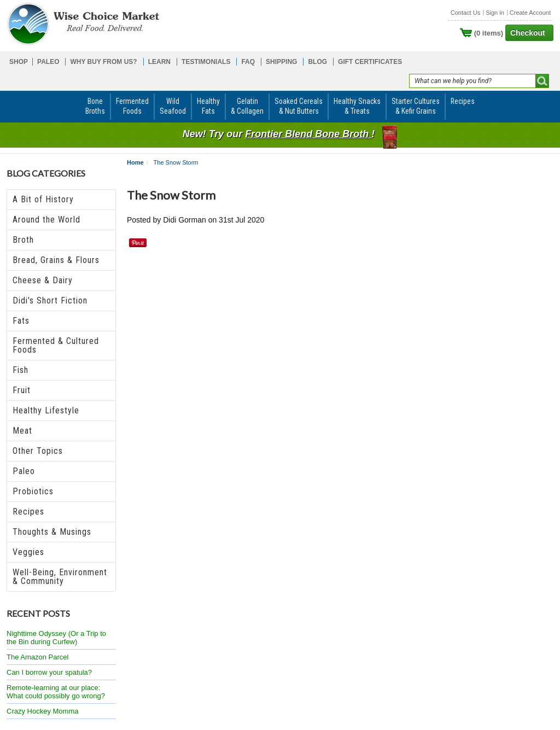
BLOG (317, 62)
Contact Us (465, 13)
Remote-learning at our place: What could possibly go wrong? (56, 692)
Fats (21, 321)
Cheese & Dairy (43, 280)
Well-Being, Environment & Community (60, 577)
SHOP (19, 62)
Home (135, 162)
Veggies (28, 552)
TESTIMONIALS (206, 62)
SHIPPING (281, 62)
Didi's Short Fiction (50, 300)
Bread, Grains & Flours (56, 260)
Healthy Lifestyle (46, 410)
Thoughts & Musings (52, 532)
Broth (23, 240)
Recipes (28, 512)
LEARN (159, 62)
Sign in (495, 13)
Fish (21, 370)
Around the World (46, 220)
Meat (22, 431)
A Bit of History (43, 199)
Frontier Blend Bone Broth (308, 134)
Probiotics (33, 491)
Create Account (530, 13)
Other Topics (38, 451)
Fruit (22, 390)
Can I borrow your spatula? (49, 672)
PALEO (48, 62)
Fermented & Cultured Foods (56, 345)
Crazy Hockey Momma (42, 711)
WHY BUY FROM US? (103, 62)
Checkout (528, 33)
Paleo (24, 471)
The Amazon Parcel (37, 657)
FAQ (248, 62)
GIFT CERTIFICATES (370, 62)
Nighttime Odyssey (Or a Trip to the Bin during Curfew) (56, 638)
